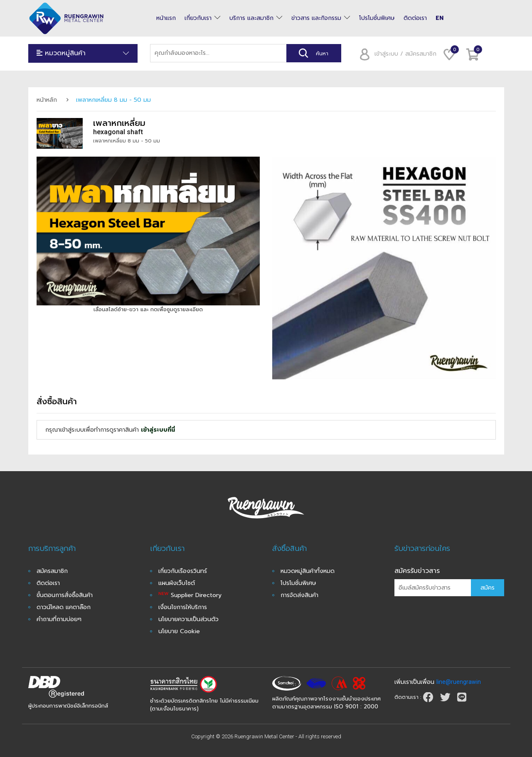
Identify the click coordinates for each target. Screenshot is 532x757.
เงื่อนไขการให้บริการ (183, 607)
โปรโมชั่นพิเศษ (377, 18)
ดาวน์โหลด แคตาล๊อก (64, 607)
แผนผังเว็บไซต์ (177, 583)
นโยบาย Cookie (179, 631)
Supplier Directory (190, 595)
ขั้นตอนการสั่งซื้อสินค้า (65, 595)
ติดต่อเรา (415, 18)
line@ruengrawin (459, 682)
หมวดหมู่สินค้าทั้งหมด (308, 571)
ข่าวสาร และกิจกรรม (316, 18)
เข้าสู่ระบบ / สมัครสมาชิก (395, 54)
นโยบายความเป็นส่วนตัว (188, 619)
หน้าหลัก (47, 100)
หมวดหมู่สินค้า (83, 53)
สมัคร (488, 588)
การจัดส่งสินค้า (299, 595)
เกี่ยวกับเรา (198, 18)
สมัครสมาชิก (52, 571)
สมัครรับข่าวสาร (417, 571)
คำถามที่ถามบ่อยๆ (59, 619)
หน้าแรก (166, 18)
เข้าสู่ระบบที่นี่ (158, 430)
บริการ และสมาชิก (251, 18)
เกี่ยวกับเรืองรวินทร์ (183, 571)
